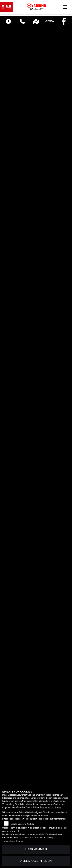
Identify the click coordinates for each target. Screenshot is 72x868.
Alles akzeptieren (36, 861)
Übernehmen (36, 849)
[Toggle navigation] (65, 7)
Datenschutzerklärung (50, 807)
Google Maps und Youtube (22, 824)
